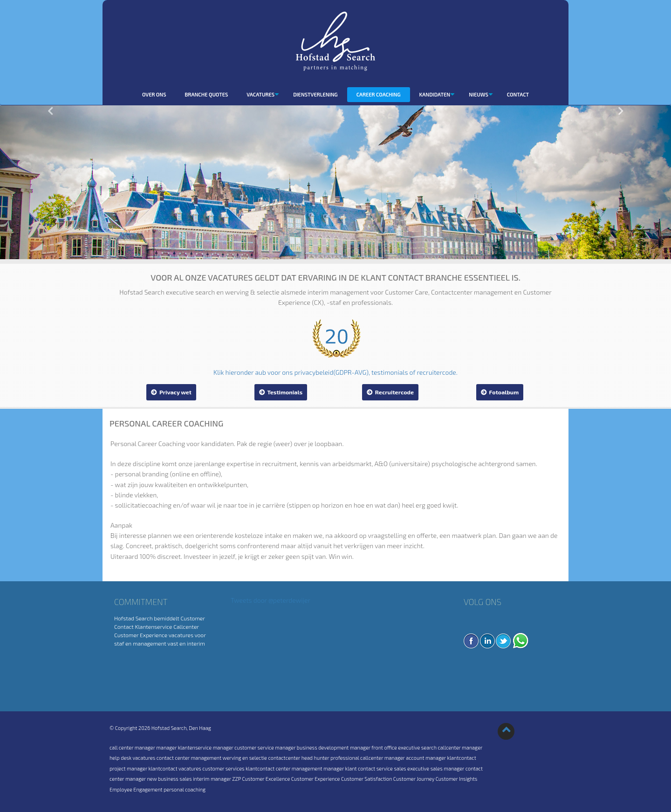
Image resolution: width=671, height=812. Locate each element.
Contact (518, 94)
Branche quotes (207, 94)
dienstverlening (315, 94)
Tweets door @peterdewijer (270, 600)
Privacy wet (171, 392)
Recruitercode (390, 392)
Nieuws (481, 95)
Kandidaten (437, 95)
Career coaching (379, 94)
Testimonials (281, 392)
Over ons (154, 94)
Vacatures (263, 95)
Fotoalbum (500, 392)
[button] (50, 182)
